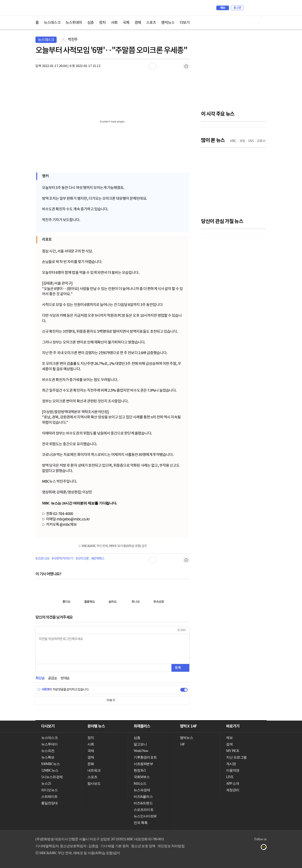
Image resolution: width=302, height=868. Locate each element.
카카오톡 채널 (265, 848)
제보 (223, 8)
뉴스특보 (48, 757)
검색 (248, 8)
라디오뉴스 (49, 790)
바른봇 (43, 690)
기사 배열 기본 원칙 (115, 846)
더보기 (185, 23)
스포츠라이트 (144, 810)
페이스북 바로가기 (254, 23)
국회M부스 (142, 777)
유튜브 (242, 848)
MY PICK (254, 8)
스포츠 (151, 23)
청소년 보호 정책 (143, 846)
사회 (114, 23)
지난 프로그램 (236, 757)
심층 (91, 23)
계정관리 (233, 790)
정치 (102, 23)
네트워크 (94, 770)
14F (182, 744)
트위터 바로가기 (263, 23)
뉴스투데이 (74, 23)
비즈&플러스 (143, 797)
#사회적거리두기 (62, 559)
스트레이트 (49, 797)
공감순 (52, 678)
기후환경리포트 (145, 757)
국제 (126, 23)
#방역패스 (98, 559)
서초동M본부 (143, 764)
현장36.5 (140, 770)
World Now (141, 751)
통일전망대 (49, 803)
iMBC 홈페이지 (262, 8)
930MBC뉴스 (50, 764)
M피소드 (140, 784)
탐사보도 (94, 784)
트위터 (257, 848)
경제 (138, 23)
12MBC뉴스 (50, 770)
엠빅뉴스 (168, 23)
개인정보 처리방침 (171, 846)
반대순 (65, 678)
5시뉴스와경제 (52, 777)
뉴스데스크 (52, 23)
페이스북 (250, 848)
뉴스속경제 (142, 790)
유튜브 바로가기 (245, 23)
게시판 (231, 764)
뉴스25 (46, 784)
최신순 (40, 678)
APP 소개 (233, 784)
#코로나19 (42, 559)
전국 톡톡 (141, 823)
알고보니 (140, 744)
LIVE (230, 777)
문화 (91, 764)
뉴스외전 (48, 751)
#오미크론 (82, 559)
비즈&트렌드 (143, 803)
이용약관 (233, 770)
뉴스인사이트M (145, 816)
